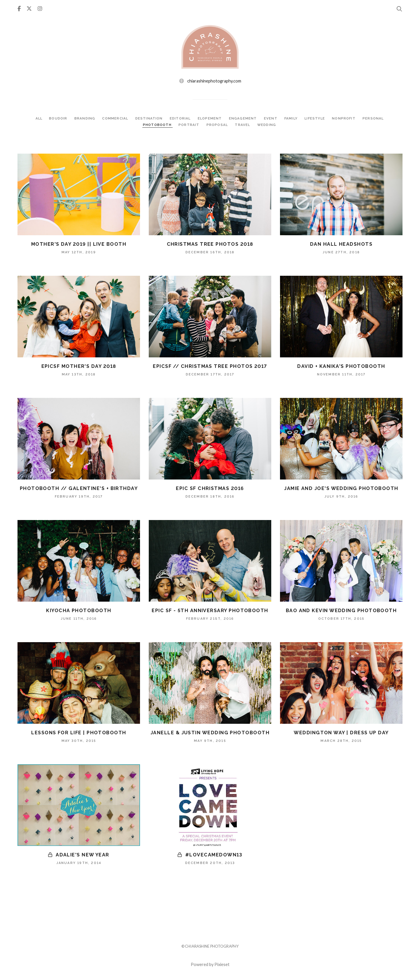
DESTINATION (149, 118)
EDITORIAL (180, 118)
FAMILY (293, 118)
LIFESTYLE (317, 118)
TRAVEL (244, 125)
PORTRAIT (189, 125)
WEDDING (268, 125)
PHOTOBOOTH (157, 125)
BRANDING (83, 118)
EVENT (272, 118)
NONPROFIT (347, 118)
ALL (35, 118)
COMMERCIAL (114, 118)
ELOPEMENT (211, 118)
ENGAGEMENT (244, 118)
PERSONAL (376, 118)
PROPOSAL (218, 125)
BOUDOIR (56, 118)
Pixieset (222, 964)
